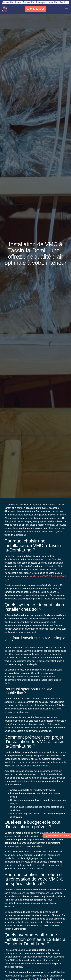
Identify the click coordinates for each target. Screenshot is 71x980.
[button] (67, 9)
